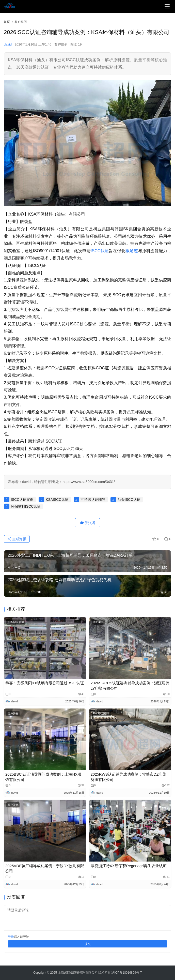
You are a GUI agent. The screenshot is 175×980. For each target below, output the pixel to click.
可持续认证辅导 (93, 500)
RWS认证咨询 (101, 713)
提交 (88, 944)
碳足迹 (132, 251)
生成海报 (17, 539)
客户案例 (61, 44)
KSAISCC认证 (57, 500)
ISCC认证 (100, 251)
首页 (7, 22)
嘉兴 (96, 805)
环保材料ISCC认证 (26, 506)
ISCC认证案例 (22, 500)
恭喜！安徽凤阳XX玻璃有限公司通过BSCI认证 (45, 683)
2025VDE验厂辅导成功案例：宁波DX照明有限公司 (45, 868)
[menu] (167, 6)
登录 (11, 937)
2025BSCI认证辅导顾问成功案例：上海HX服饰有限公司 (43, 777)
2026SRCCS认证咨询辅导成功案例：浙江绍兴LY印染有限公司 (130, 686)
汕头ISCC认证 (129, 500)
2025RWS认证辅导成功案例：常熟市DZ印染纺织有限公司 (129, 777)
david (8, 44)
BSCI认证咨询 (16, 622)
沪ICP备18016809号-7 (126, 973)
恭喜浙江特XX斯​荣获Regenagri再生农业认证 (129, 866)
